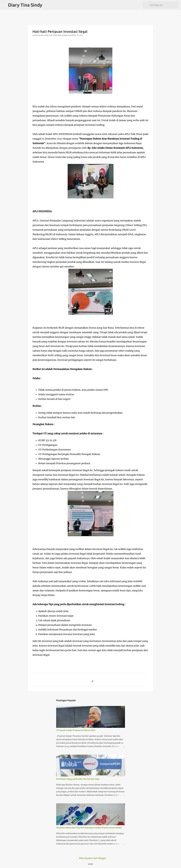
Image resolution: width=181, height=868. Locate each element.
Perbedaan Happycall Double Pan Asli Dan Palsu (78, 779)
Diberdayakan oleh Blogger (91, 858)
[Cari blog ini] (164, 5)
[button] (34, 41)
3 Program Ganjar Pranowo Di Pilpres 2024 (76, 730)
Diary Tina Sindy (25, 5)
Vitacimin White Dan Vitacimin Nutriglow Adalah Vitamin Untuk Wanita (89, 828)
